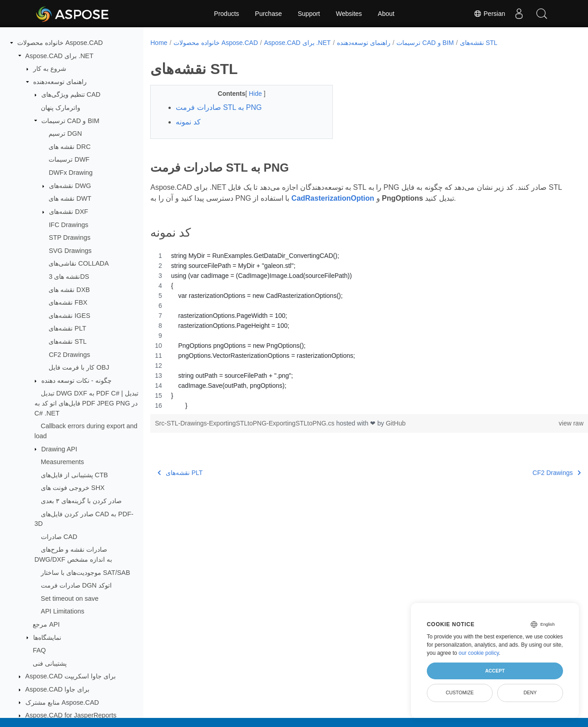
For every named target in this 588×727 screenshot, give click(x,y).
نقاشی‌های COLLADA (79, 263)
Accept (495, 671)
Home (159, 43)
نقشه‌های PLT (67, 328)
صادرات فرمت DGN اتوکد (76, 585)
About (386, 14)
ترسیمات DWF (69, 159)
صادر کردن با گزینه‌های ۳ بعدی (81, 501)
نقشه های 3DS (69, 277)
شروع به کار (50, 69)
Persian (489, 14)
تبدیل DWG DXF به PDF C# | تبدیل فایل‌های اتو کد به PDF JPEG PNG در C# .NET (86, 403)
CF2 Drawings (69, 355)
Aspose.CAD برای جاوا (57, 689)
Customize (460, 692)
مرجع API (46, 624)
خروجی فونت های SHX (73, 488)
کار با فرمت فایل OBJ (79, 367)
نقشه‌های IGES (69, 316)
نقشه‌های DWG (70, 186)
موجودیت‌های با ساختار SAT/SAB (86, 573)
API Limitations (63, 611)
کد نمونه (188, 122)
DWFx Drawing (71, 173)
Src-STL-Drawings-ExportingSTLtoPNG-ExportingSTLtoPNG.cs (245, 423)
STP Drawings (69, 237)
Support (309, 14)
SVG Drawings (70, 251)
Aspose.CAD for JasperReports (71, 715)
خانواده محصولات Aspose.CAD (60, 43)
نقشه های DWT (70, 198)
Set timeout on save (70, 598)
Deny (530, 692)
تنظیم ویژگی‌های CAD (71, 94)
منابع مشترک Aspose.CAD (62, 702)
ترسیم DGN (65, 134)
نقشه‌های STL (67, 341)
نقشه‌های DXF (69, 212)
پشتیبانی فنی (50, 663)
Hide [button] (250, 94)
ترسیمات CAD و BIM (70, 121)
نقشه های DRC (69, 147)
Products (226, 14)
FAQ (39, 650)
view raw (541, 423)
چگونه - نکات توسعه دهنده (77, 381)
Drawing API (59, 449)
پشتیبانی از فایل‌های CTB (74, 475)
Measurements (62, 462)
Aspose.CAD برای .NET (59, 56)
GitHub (396, 423)
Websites (349, 14)
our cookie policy (479, 653)
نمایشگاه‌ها (47, 638)
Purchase (269, 14)
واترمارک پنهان (61, 108)
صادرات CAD (59, 537)
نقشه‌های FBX (68, 302)
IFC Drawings (68, 225)
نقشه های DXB (69, 290)
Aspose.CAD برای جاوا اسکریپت (71, 676)
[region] (354, 331)
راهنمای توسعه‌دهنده (60, 82)
